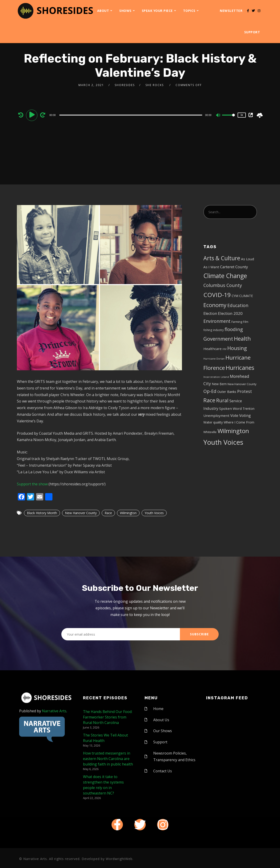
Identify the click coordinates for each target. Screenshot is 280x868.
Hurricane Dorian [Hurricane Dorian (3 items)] (214, 359)
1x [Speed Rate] (242, 115)
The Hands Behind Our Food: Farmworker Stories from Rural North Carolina (108, 717)
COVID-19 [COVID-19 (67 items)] (217, 295)
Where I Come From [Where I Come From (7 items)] (239, 422)
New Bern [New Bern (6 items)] (219, 384)
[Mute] (218, 116)
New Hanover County (81, 513)
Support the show (32, 484)
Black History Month (42, 513)
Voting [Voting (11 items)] (245, 415)
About (103, 11)
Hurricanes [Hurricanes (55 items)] (240, 368)
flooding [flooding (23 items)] (234, 329)
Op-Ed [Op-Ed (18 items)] (210, 391)
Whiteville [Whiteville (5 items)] (210, 432)
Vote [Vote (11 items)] (234, 415)
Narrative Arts (54, 711)
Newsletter (231, 11)
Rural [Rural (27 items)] (222, 400)
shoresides (125, 85)
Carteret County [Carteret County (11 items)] (234, 267)
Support (252, 32)
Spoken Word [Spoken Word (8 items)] (230, 408)
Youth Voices (154, 513)
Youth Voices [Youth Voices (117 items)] (223, 442)
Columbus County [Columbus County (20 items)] (223, 285)
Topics (189, 11)
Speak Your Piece (157, 11)
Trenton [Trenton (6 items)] (249, 409)
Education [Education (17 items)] (238, 305)
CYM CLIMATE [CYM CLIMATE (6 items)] (242, 296)
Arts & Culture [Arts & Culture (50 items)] (222, 258)
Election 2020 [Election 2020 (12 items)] (230, 313)
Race (108, 513)
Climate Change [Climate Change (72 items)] (225, 276)
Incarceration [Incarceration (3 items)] (212, 377)
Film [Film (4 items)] (246, 322)
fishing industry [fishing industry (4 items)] (214, 330)
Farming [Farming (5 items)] (237, 322)
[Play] (32, 115)
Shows (125, 11)
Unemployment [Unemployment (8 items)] (216, 416)
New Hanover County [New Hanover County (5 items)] (242, 384)
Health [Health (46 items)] (242, 338)
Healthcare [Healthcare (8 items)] (213, 349)
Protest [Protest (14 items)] (245, 391)
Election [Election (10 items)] (210, 313)
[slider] (131, 115)
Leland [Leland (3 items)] (225, 377)
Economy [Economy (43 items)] (215, 305)
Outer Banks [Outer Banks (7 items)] (227, 392)
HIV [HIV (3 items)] (224, 349)
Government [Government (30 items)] (218, 339)
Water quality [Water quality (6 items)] (213, 422)
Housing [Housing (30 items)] (237, 348)
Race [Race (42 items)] (209, 400)
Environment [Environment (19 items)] (217, 321)
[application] (131, 115)
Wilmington (128, 513)
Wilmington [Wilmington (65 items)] (233, 431)
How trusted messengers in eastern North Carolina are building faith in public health (108, 759)
